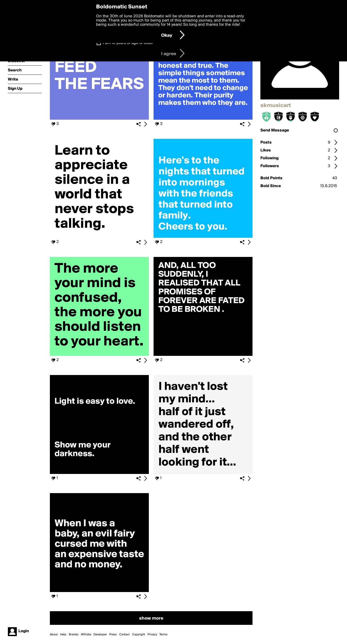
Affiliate (86, 635)
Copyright (139, 635)
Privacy (152, 635)
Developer (100, 635)
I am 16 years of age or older (128, 43)
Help (63, 635)
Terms (163, 635)
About (54, 635)
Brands (74, 635)
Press (113, 635)
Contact (124, 635)
